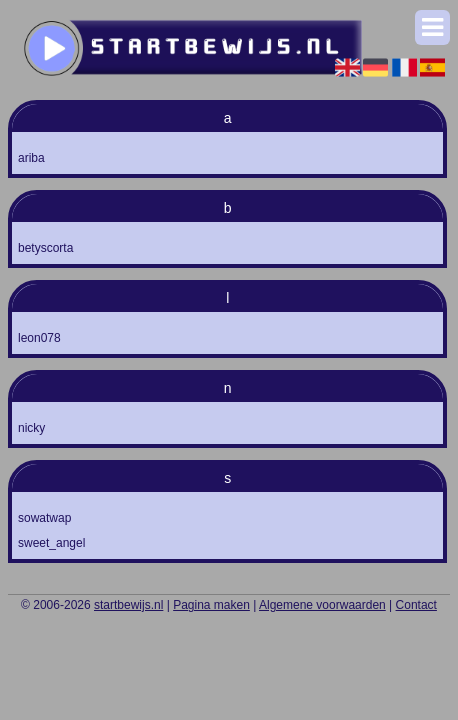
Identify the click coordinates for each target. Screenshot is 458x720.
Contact (416, 605)
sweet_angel (51, 543)
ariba (31, 158)
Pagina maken (211, 605)
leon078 (39, 338)
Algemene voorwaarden (322, 605)
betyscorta (45, 248)
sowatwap (44, 518)
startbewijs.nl (128, 605)
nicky (31, 428)
